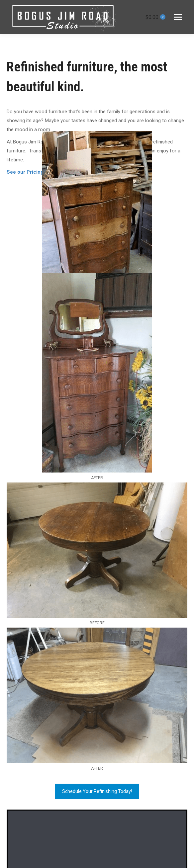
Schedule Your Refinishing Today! (97, 791)
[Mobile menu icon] (178, 17)
